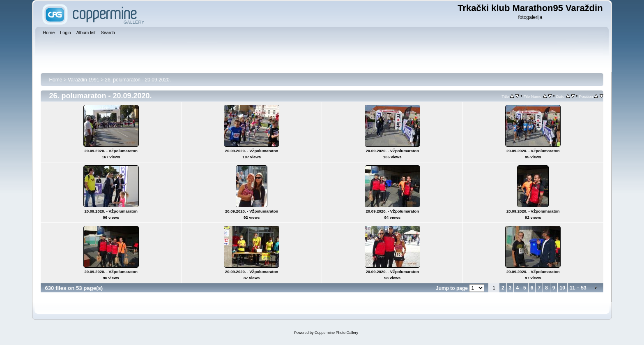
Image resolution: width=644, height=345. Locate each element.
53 (583, 288)
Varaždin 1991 (84, 80)
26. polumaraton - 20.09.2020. (138, 80)
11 (572, 288)
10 (562, 288)
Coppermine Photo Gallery (336, 333)
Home (55, 80)
